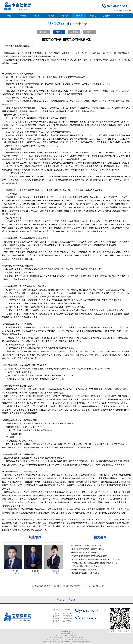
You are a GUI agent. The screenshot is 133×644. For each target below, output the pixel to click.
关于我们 (23, 16)
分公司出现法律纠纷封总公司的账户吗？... (88, 546)
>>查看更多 (16, 573)
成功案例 (79, 16)
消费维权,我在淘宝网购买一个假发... (85, 553)
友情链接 (60, 642)
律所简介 (56, 609)
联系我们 (121, 16)
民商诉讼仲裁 (67, 613)
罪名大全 (90, 32)
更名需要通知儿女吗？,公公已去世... (85, 573)
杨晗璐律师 (56, 571)
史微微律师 (36, 571)
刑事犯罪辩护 (67, 618)
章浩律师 (16, 571)
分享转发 (53, 642)
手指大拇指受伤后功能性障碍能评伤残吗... (88, 549)
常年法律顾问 (67, 616)
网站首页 (9, 16)
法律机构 (74, 32)
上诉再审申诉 (67, 621)
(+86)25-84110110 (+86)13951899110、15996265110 (69, 640)
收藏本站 (46, 642)
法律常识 (59, 32)
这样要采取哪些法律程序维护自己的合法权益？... (90, 556)
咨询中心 (93, 16)
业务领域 (51, 16)
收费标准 (56, 618)
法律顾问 (65, 16)
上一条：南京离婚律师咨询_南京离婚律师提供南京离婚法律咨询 (56, 586)
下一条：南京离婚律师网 (95, 586)
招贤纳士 (107, 16)
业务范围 (67, 609)
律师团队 (37, 16)
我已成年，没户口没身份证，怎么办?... (86, 566)
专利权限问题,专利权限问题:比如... (85, 570)
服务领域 (56, 616)
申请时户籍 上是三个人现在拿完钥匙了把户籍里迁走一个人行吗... (97, 559)
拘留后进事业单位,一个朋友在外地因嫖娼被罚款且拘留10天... (95, 563)
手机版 (88, 642)
